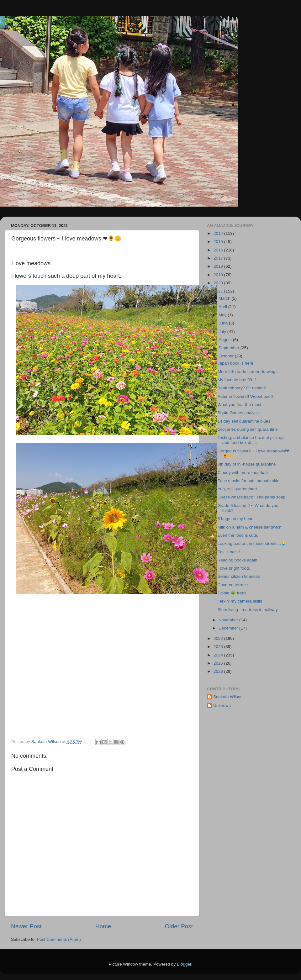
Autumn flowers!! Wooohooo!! (245, 396)
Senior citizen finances (239, 576)
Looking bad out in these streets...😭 (252, 543)
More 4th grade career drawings (248, 372)
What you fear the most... (241, 405)
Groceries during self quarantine (248, 429)
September (230, 348)
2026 (219, 671)
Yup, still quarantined (237, 489)
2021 (219, 291)
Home (103, 926)
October (227, 356)
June (224, 323)
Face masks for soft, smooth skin (248, 481)
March (225, 298)
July (223, 332)
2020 (219, 283)
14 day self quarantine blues (244, 421)
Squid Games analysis (239, 413)
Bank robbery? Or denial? (242, 388)
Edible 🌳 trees (232, 593)
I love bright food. (234, 568)
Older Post (179, 926)
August (226, 340)
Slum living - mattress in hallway (248, 610)
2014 (219, 233)
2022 (219, 638)
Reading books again (238, 560)
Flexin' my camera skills (240, 601)
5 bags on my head (236, 519)
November (229, 620)
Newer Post (26, 926)
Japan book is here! (236, 363)
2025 (219, 663)
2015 (219, 242)
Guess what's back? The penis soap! (252, 497)
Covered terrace (233, 585)
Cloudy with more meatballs (244, 473)
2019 (219, 275)
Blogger (184, 964)
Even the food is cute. (238, 535)
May (223, 315)
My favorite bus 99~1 (237, 380)
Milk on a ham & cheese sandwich (250, 527)
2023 (219, 647)
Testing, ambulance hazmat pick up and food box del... (251, 440)
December (229, 628)
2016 (219, 250)
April (223, 307)
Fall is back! (229, 552)
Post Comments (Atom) (59, 939)
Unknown (222, 706)
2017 (219, 258)
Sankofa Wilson (228, 697)
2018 (219, 266)
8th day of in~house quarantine (247, 464)
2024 (219, 655)
